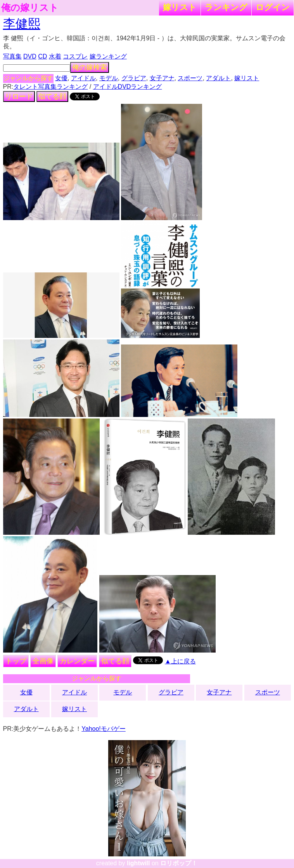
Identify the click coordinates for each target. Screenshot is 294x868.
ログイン (273, 7)
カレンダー (77, 661)
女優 (61, 78)
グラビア (134, 78)
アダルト (218, 78)
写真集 (12, 56)
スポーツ (190, 78)
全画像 (43, 661)
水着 (55, 56)
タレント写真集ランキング (50, 87)
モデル (109, 78)
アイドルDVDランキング (128, 87)
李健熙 (22, 24)
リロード (19, 96)
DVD (30, 56)
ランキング (226, 7)
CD (42, 56)
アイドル (83, 78)
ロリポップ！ (179, 863)
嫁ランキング (108, 56)
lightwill (138, 863)
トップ (16, 661)
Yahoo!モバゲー (104, 729)
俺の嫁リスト (30, 8)
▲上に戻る (180, 661)
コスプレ (75, 56)
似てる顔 (52, 96)
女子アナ (162, 78)
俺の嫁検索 (90, 67)
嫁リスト (180, 7)
